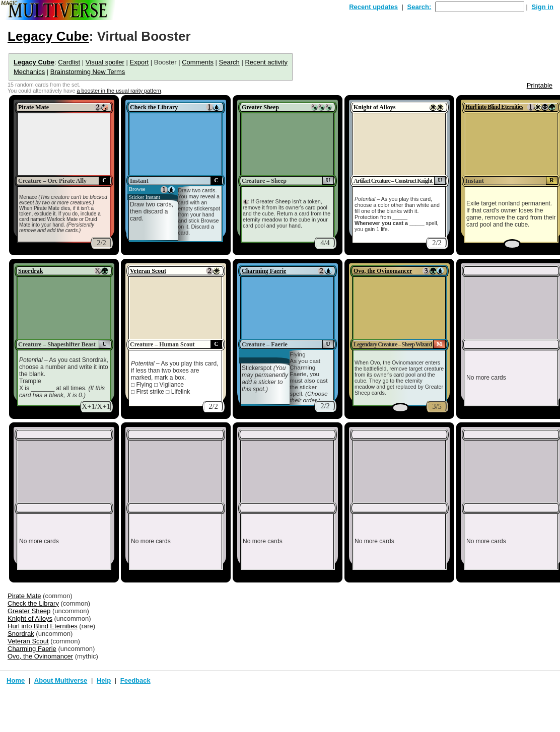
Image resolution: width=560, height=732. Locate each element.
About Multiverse (61, 680)
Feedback (135, 680)
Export (139, 62)
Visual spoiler (105, 62)
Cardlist (69, 62)
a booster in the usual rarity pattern (119, 91)
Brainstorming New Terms (88, 72)
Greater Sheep (260, 107)
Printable (540, 85)
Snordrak (30, 271)
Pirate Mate (33, 107)
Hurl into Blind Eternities (494, 107)
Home (16, 680)
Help (104, 680)
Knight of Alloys (374, 107)
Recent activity (266, 62)
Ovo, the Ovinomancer (383, 271)
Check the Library (154, 107)
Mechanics (29, 72)
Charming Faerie (264, 271)
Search (229, 62)
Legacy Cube (48, 36)
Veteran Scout (148, 271)
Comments (198, 62)
